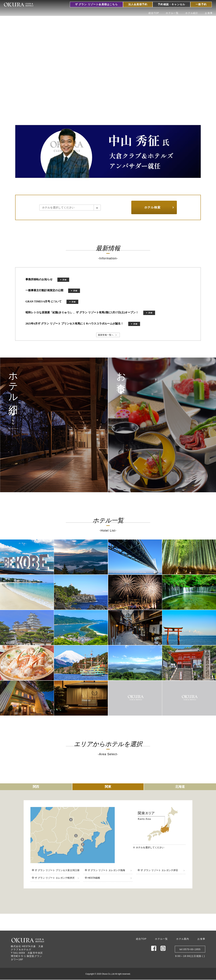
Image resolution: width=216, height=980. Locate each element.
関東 (108, 787)
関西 (36, 787)
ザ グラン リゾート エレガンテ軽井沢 (53, 878)
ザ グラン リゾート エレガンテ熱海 (105, 870)
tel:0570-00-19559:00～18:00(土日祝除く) (190, 950)
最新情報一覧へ (106, 335)
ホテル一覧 (172, 13)
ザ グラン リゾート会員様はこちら (96, 4)
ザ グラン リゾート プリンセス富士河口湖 (56, 870)
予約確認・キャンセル (171, 4)
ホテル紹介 (192, 13)
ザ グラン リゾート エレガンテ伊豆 (158, 870)
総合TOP (154, 13)
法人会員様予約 (138, 4)
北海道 (180, 787)
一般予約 (201, 4)
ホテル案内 (183, 939)
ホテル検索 (152, 207)
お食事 (209, 13)
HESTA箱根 (92, 878)
